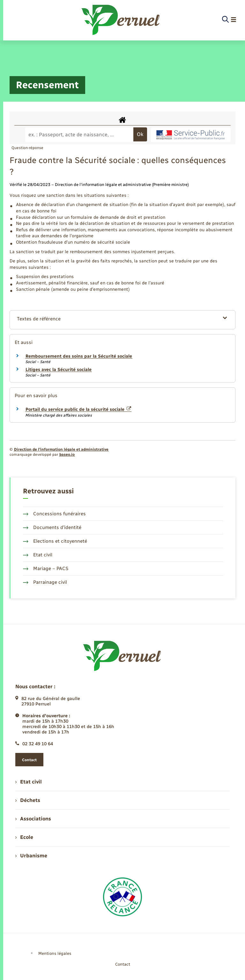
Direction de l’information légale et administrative (61, 449)
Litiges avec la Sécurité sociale (59, 370)
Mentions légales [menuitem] (55, 953)
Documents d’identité (52, 527)
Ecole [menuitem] (24, 837)
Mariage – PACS (46, 569)
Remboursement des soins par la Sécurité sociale (79, 356)
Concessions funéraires (54, 514)
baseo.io (67, 454)
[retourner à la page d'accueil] (121, 20)
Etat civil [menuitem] (29, 782)
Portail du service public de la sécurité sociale (78, 409)
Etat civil (38, 555)
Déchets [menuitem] (28, 800)
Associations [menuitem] (33, 819)
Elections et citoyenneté (55, 541)
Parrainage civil (45, 582)
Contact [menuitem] (123, 964)
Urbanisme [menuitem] (31, 856)
